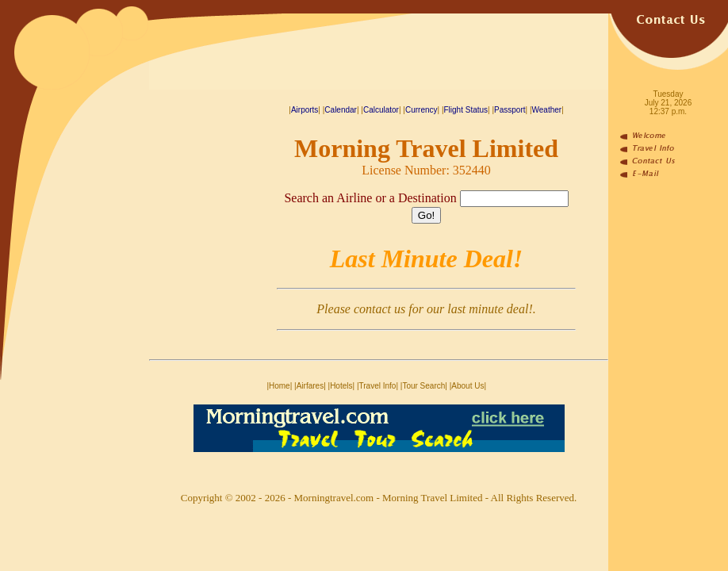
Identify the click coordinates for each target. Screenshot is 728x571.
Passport (510, 110)
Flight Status (466, 110)
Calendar (341, 110)
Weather (547, 110)
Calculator (381, 110)
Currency (421, 110)
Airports (305, 110)
